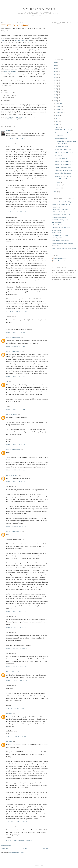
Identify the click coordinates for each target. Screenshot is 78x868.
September (59, 112)
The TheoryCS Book (61, 146)
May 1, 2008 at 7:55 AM (16, 376)
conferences (12, 119)
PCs (19, 119)
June (57, 121)
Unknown (9, 714)
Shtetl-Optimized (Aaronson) (60, 241)
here (16, 40)
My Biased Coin (39, 9)
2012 (56, 89)
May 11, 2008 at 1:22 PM (16, 667)
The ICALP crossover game (64, 170)
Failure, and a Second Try (63, 149)
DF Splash (58, 155)
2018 (56, 71)
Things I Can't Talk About (63, 167)
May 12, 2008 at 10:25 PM (17, 680)
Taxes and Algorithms (62, 158)
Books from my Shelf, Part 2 (64, 161)
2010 (56, 95)
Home (25, 848)
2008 (56, 101)
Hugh (8, 130)
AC (7, 382)
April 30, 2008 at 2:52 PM (17, 212)
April (58, 127)
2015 (56, 80)
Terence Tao (55, 246)
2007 (56, 192)
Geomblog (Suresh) (57, 222)
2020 (56, 65)
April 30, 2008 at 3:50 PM (17, 311)
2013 (56, 86)
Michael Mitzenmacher (13, 338)
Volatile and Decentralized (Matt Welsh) (64, 248)
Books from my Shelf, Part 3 (64, 152)
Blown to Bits (56, 207)
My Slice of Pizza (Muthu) (60, 235)
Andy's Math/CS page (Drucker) (61, 204)
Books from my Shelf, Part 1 (64, 164)
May (57, 124)
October (58, 109)
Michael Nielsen (57, 233)
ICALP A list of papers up (63, 173)
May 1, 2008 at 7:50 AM (16, 346)
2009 (56, 98)
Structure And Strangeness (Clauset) (62, 243)
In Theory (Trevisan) (58, 225)
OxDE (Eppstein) (57, 238)
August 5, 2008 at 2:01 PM (17, 822)
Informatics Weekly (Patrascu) (61, 227)
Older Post (45, 848)
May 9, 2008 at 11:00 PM (16, 526)
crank (3, 40)
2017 (56, 74)
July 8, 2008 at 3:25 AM (16, 708)
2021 (56, 62)
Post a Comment (6, 845)
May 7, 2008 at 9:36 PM (16, 444)
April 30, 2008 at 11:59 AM (17, 139)
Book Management (61, 138)
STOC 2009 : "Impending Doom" (65, 130)
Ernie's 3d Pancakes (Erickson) (61, 214)
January (58, 188)
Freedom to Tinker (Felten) (60, 220)
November (59, 106)
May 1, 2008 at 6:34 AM (16, 332)
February (59, 185)
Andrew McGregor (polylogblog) (62, 202)
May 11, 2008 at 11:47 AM (17, 648)
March (58, 182)
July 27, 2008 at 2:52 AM (16, 736)
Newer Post (5, 848)
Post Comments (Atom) (17, 853)
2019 (56, 68)
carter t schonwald (12, 414)
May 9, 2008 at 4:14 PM (16, 481)
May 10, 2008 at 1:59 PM (16, 627)
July (57, 118)
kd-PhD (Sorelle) (57, 230)
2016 (56, 77)
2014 (56, 83)
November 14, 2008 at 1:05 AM (19, 840)
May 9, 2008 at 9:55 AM (16, 470)
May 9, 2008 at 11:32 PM (16, 611)
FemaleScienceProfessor (59, 217)
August (58, 115)
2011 (56, 92)
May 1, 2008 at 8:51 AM (16, 409)
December (59, 103)
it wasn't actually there (11, 71)
